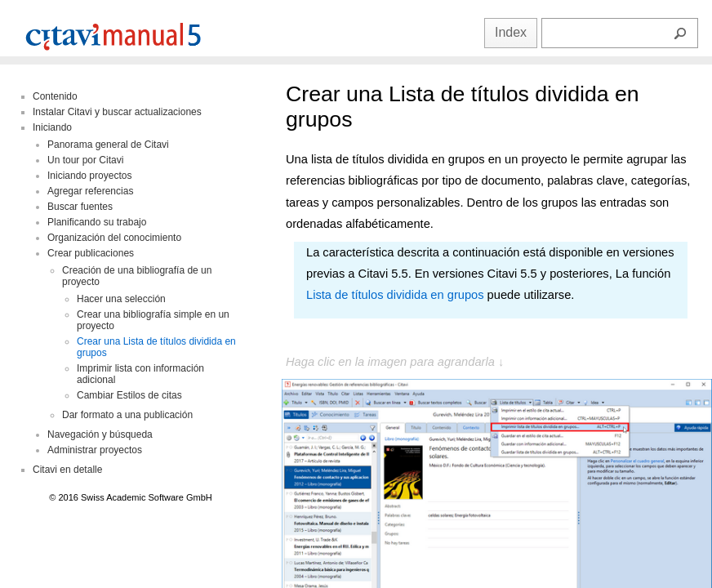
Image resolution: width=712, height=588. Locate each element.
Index (511, 32)
